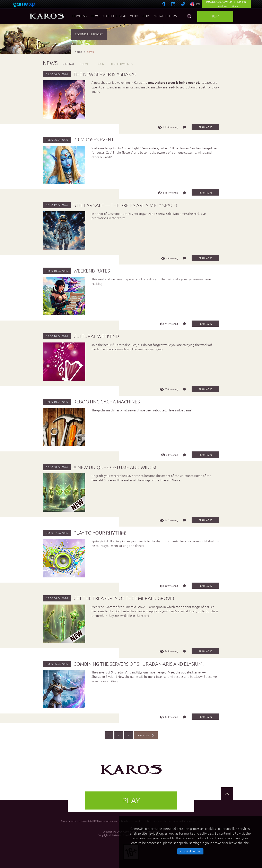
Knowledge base (166, 16)
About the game (115, 16)
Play (215, 16)
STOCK (99, 64)
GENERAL (68, 64)
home (79, 52)
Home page (80, 16)
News (95, 16)
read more (206, 127)
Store (146, 16)
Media (134, 16)
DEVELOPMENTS (121, 64)
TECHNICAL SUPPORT (89, 34)
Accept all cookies (190, 851)
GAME (85, 64)
